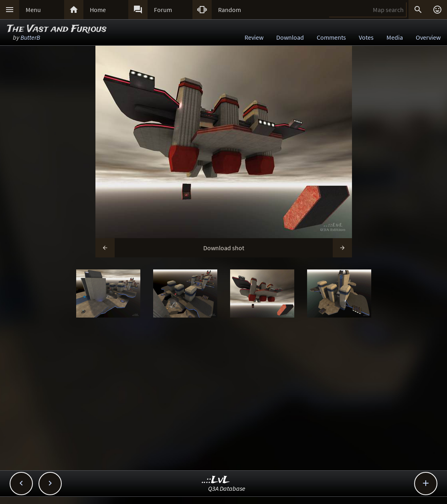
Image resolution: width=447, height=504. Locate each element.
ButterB (30, 37)
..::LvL (216, 480)
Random (230, 10)
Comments (331, 37)
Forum (163, 10)
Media (395, 37)
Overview (428, 37)
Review (254, 37)
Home (98, 10)
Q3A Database (227, 488)
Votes (366, 37)
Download (290, 37)
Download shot (224, 248)
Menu (33, 10)
